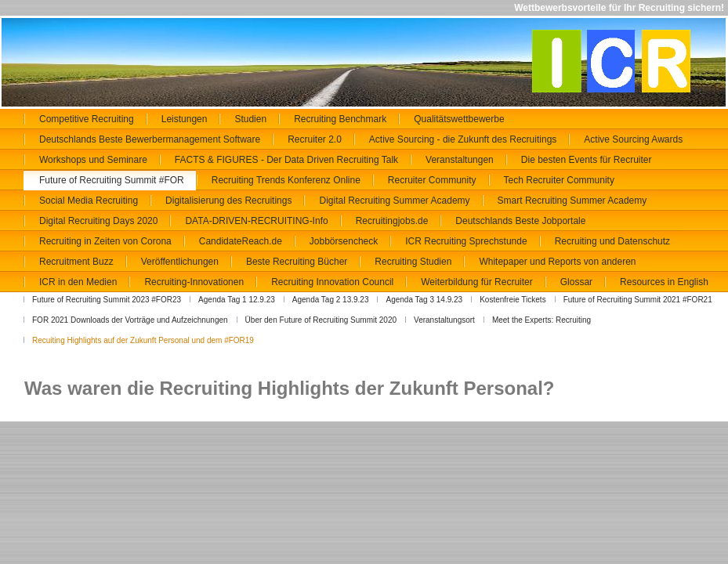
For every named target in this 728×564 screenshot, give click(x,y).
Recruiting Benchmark (340, 119)
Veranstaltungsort (444, 320)
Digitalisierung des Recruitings (228, 201)
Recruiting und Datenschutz (612, 241)
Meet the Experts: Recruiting (541, 320)
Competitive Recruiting (87, 119)
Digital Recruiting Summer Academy (394, 201)
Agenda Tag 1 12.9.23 (237, 300)
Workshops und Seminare (93, 160)
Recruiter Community (432, 180)
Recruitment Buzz (76, 262)
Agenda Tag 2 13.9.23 (331, 300)
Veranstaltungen (460, 160)
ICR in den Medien (78, 282)
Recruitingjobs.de (392, 221)
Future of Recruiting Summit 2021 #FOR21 (638, 300)
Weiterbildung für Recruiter (477, 282)
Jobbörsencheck (344, 241)
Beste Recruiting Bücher (297, 262)
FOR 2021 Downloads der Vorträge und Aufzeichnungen (130, 320)
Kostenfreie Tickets (512, 300)
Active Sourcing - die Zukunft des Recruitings (463, 139)
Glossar (576, 282)
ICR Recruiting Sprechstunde (466, 241)
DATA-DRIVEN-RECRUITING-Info (256, 221)
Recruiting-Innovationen (194, 282)
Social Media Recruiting (89, 201)
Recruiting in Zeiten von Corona (105, 241)
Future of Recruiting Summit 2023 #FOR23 (107, 300)
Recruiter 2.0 (315, 139)
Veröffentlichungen (180, 262)
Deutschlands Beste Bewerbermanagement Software (150, 139)
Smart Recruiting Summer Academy (572, 201)
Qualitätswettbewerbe (459, 119)
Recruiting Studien (413, 262)
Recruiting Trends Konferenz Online (286, 180)
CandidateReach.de (241, 241)
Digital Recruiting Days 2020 (98, 221)
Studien (250, 119)
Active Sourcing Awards (633, 139)
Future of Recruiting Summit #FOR (112, 180)
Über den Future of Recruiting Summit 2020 (321, 320)
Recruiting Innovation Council (332, 282)
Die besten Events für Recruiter (587, 160)
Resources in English (664, 282)
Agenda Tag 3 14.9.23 (424, 300)
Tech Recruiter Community (559, 180)
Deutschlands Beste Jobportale (520, 221)
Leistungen (185, 119)
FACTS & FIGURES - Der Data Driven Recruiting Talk (286, 160)
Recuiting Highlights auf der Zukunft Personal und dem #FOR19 (143, 340)
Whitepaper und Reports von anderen (557, 262)
